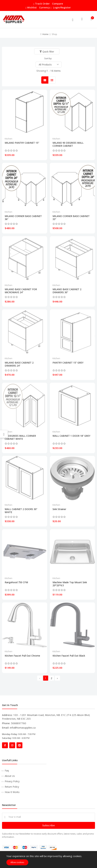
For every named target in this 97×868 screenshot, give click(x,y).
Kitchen (9, 139)
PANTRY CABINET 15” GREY (68, 363)
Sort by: (48, 58)
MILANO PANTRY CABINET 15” (22, 143)
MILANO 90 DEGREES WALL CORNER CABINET (68, 144)
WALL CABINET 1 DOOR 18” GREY (71, 436)
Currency (45, 7)
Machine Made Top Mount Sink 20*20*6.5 (70, 584)
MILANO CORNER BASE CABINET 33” (71, 218)
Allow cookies (17, 862)
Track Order (42, 4)
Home (45, 34)
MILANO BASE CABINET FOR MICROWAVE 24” (21, 291)
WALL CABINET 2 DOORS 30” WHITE (21, 511)
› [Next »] (57, 678)
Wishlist (31, 7)
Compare (58, 4)
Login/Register (62, 7)
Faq (7, 771)
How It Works (12, 792)
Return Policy (12, 787)
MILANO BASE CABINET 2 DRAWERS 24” (19, 364)
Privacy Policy (12, 781)
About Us (10, 776)
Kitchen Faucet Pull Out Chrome (22, 656)
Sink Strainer (59, 509)
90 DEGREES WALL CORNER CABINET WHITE (20, 437)
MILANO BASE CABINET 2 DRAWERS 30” (67, 291)
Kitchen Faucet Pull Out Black (69, 656)
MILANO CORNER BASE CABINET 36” (23, 218)
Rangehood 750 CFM (16, 582)
